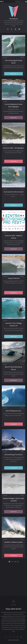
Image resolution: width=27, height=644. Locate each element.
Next (18, 562)
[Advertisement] (13, 580)
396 (15, 562)
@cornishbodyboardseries (10, 111)
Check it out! (13, 74)
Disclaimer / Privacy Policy (13, 640)
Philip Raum (10, 67)
